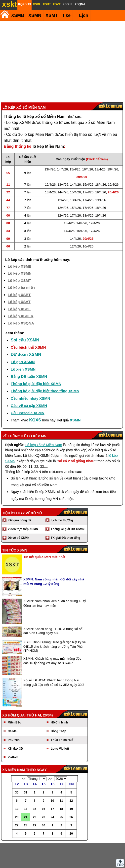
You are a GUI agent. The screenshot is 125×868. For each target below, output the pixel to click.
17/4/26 (88, 166)
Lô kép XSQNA (21, 296)
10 (52, 774)
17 (52, 782)
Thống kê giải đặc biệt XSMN (36, 357)
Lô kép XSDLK (21, 289)
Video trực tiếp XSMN (23, 502)
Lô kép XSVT (19, 275)
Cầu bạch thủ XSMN (28, 321)
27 (17, 799)
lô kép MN (37, 409)
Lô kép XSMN (20, 247)
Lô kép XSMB (20, 240)
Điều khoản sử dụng (62, 860)
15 (34, 782)
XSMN (35, 15)
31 (26, 766)
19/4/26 (113, 143)
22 (34, 790)
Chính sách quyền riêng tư (95, 860)
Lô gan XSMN (23, 335)
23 (43, 790)
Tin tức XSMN (15, 524)
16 (43, 782)
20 (17, 790)
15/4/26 (75, 143)
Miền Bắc (14, 696)
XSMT (52, 15)
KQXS (35, 393)
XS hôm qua (13, 689)
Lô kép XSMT (19, 254)
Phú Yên (14, 713)
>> (50, 752)
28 (26, 799)
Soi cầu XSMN (25, 313)
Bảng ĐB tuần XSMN (29, 350)
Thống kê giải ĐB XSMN (68, 502)
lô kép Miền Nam (48, 120)
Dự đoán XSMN (26, 328)
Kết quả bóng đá (20, 494)
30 (17, 766)
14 (26, 782)
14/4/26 (62, 143)
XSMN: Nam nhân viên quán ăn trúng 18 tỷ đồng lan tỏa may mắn (55, 577)
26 (71, 790)
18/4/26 (100, 143)
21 (26, 790)
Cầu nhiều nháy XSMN (30, 372)
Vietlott (13, 731)
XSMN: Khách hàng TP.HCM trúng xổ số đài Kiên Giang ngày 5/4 (53, 604)
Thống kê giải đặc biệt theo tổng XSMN (45, 364)
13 (17, 782)
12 (71, 774)
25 (61, 790)
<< (24, 752)
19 (71, 782)
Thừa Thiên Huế (62, 713)
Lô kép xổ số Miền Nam (44, 418)
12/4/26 (50, 158)
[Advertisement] (62, 48)
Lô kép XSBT (19, 268)
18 (61, 782)
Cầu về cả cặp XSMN (29, 379)
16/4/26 (88, 143)
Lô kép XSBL (19, 282)
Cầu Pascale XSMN (28, 386)
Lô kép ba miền (21, 261)
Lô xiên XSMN (23, 343)
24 (52, 790)
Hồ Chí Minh (59, 696)
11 (61, 774)
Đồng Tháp (58, 705)
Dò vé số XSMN (19, 511)
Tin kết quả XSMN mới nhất (44, 530)
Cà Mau (13, 705)
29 (34, 799)
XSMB (18, 15)
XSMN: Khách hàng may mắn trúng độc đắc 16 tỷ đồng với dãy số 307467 (52, 634)
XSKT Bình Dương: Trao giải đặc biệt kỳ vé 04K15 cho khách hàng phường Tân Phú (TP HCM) (55, 620)
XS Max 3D (15, 722)
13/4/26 (50, 143)
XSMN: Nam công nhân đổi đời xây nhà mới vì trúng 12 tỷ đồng (54, 555)
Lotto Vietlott (60, 722)
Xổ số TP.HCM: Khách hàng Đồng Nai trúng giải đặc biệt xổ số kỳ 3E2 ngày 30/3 (54, 656)
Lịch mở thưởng (62, 494)
